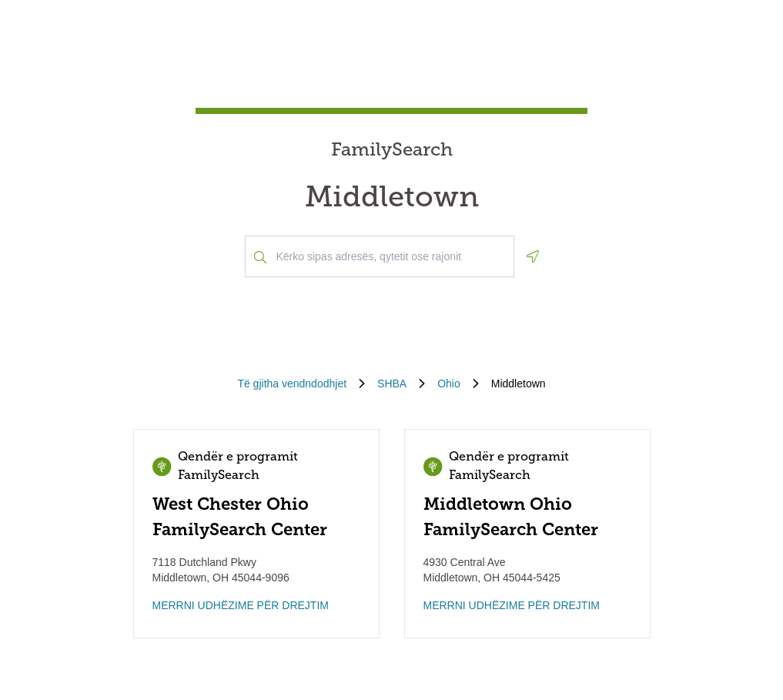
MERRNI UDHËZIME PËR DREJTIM (241, 605)
